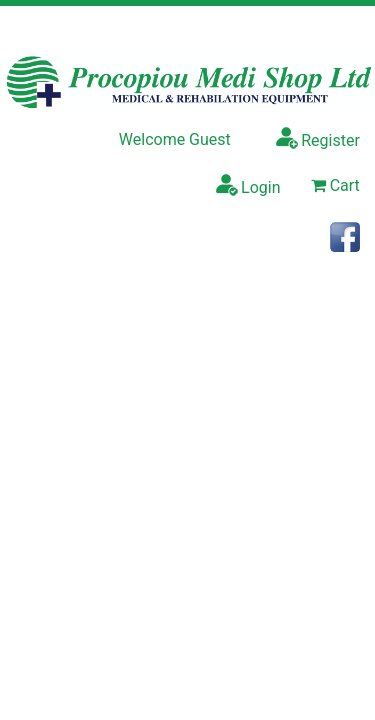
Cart (335, 185)
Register (318, 138)
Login (248, 185)
